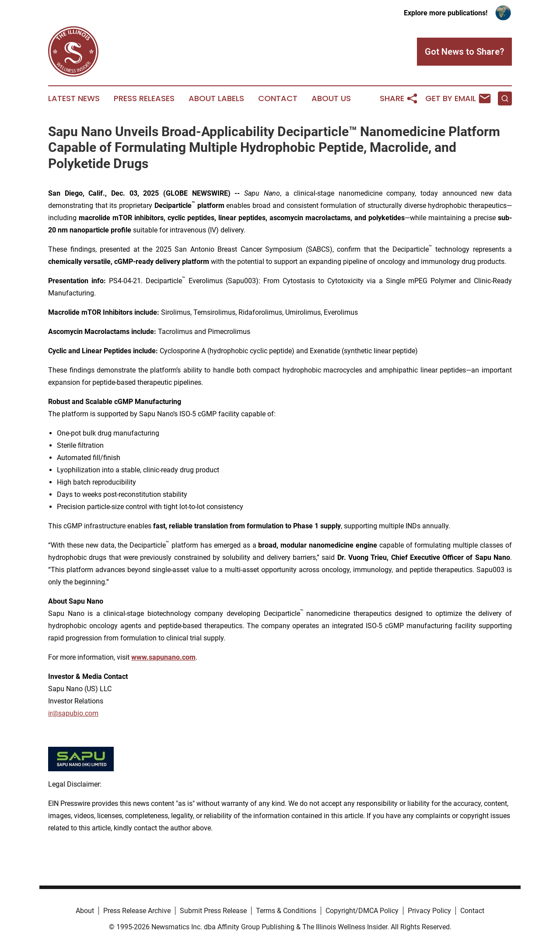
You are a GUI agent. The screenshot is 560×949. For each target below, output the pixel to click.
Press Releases (144, 98)
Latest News (74, 98)
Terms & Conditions (286, 911)
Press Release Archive (137, 911)
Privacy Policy (429, 911)
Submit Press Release (213, 911)
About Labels (216, 98)
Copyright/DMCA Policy (362, 911)
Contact (278, 98)
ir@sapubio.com (73, 713)
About (85, 911)
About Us (331, 98)
